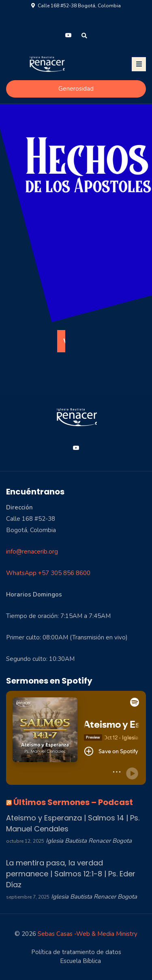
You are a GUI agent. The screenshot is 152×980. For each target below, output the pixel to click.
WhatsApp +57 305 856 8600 (48, 573)
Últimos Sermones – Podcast (73, 802)
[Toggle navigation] (139, 64)
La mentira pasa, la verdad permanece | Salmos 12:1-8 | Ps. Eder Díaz (71, 874)
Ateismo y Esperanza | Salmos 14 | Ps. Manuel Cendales (73, 823)
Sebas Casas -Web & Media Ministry (88, 934)
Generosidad (76, 89)
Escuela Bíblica (80, 961)
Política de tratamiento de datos (76, 952)
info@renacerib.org (32, 552)
